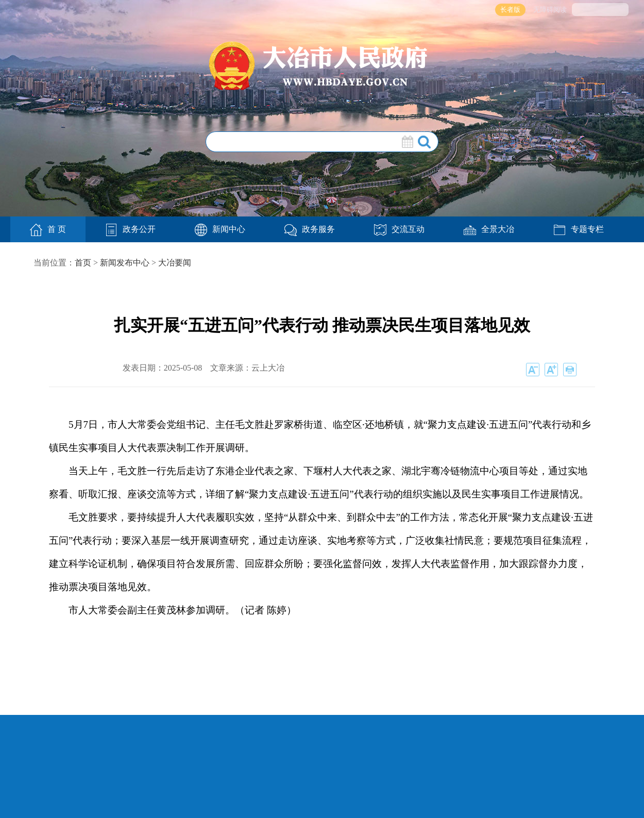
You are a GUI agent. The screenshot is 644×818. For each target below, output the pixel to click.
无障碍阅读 (550, 10)
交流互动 (399, 229)
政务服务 (310, 229)
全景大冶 (489, 229)
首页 (83, 263)
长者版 (510, 10)
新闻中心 (220, 229)
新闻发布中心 (125, 263)
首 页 (48, 230)
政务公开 (130, 229)
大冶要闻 (175, 263)
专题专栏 (579, 229)
